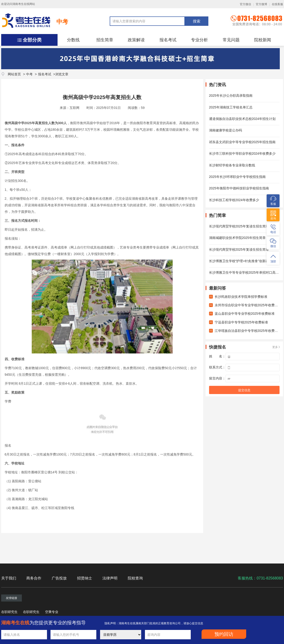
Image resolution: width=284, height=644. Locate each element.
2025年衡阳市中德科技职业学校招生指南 (239, 188)
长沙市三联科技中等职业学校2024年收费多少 (242, 153)
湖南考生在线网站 (24, 4)
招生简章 (105, 40)
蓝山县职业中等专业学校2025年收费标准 (245, 314)
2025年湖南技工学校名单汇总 (231, 107)
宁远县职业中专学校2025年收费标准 (241, 322)
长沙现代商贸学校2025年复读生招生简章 (239, 226)
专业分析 (199, 40)
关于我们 (9, 578)
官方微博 (261, 4)
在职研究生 (9, 612)
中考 (62, 22)
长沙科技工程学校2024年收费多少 (234, 200)
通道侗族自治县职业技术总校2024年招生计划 (242, 119)
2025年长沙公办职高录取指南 (231, 96)
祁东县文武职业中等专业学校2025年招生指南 (242, 142)
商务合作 (34, 578)
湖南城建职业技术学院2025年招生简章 (237, 238)
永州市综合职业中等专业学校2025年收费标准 (248, 305)
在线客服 (277, 4)
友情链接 (12, 598)
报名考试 (168, 40)
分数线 (73, 40)
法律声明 (110, 578)
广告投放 (59, 578)
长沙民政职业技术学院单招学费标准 (241, 297)
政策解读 (136, 40)
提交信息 (244, 390)
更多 (275, 347)
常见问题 (231, 40)
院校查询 (135, 578)
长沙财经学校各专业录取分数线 (232, 165)
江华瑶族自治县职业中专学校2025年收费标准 (248, 331)
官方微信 (245, 4)
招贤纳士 (85, 578)
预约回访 (224, 634)
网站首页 (14, 74)
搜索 (197, 21)
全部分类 (32, 40)
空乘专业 (52, 612)
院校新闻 (263, 40)
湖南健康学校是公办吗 (226, 130)
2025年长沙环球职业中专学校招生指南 (237, 177)
